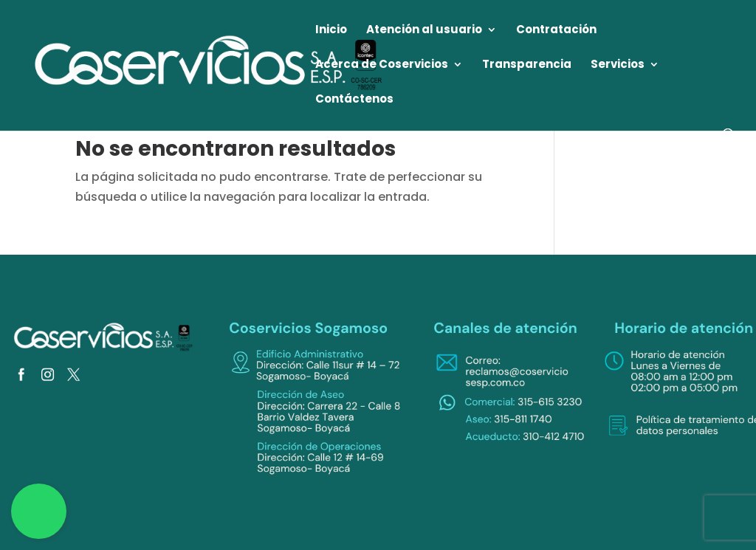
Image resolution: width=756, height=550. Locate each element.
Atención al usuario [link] (424, 31)
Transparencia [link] (527, 65)
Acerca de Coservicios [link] (382, 65)
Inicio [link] (331, 31)
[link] (210, 65)
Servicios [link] (618, 65)
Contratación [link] (556, 31)
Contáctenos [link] (354, 100)
